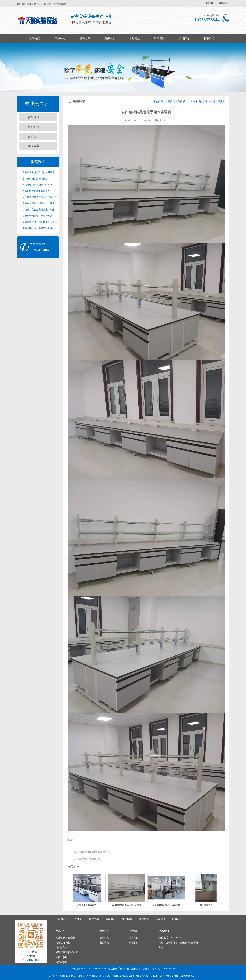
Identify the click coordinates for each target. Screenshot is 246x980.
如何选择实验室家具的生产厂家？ (40, 210)
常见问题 (135, 38)
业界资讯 (104, 943)
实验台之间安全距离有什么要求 (38, 203)
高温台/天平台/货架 (65, 938)
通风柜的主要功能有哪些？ (36, 191)
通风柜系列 (61, 962)
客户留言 (223, 3)
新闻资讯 (159, 38)
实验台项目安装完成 (89, 859)
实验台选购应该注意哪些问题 (37, 216)
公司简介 (184, 38)
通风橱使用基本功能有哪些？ (37, 185)
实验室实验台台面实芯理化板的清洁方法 (40, 228)
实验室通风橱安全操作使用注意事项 (40, 172)
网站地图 (211, 3)
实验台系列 (61, 957)
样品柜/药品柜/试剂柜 (67, 952)
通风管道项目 (206, 905)
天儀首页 (34, 38)
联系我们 (209, 38)
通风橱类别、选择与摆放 (35, 179)
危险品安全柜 (63, 948)
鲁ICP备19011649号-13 (164, 969)
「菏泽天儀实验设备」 (129, 969)
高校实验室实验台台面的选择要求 (40, 197)
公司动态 (104, 938)
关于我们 (134, 931)
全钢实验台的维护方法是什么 (94, 852)
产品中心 (60, 38)
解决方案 (85, 38)
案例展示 (110, 38)
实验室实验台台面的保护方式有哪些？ (40, 222)
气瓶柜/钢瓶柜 (63, 943)
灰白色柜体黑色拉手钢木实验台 (127, 905)
